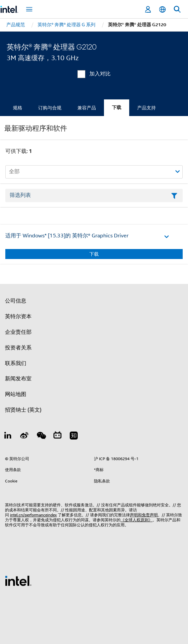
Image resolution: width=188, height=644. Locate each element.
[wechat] (41, 437)
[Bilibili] (57, 437)
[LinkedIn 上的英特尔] (8, 437)
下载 (117, 108)
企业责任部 (18, 332)
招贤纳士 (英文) (23, 410)
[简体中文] (162, 9)
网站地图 (16, 394)
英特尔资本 (18, 317)
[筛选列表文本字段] (94, 195)
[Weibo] (25, 437)
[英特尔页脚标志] (18, 580)
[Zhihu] (74, 437)
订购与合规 (50, 108)
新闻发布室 (18, 379)
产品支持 (146, 108)
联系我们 (16, 363)
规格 (18, 108)
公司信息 (16, 301)
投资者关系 (18, 348)
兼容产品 (87, 108)
